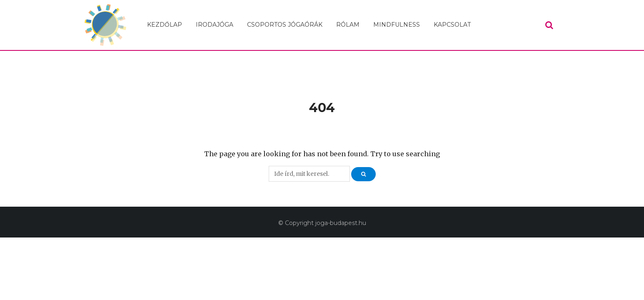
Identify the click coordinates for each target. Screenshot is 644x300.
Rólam (348, 25)
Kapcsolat (452, 25)
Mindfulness (397, 25)
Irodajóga (215, 25)
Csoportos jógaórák (285, 25)
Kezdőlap (165, 25)
